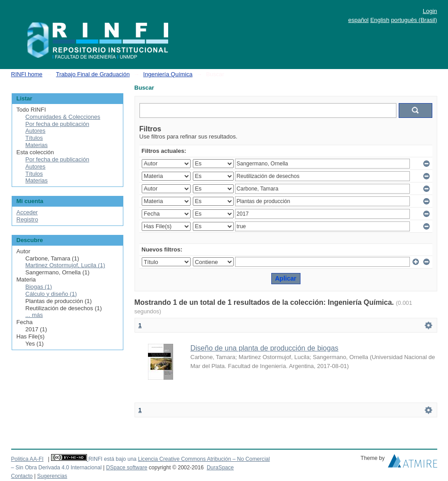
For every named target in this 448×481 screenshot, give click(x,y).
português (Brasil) (414, 20)
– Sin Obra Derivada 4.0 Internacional (57, 468)
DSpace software (126, 468)
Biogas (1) (39, 287)
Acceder (27, 212)
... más (34, 315)
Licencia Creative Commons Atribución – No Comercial (204, 459)
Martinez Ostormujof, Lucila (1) (65, 265)
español (358, 20)
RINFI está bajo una (112, 459)
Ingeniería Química (168, 74)
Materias (37, 145)
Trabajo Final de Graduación (93, 74)
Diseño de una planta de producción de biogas (265, 348)
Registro (27, 219)
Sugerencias (52, 476)
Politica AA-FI (28, 459)
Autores (36, 131)
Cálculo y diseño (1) (51, 294)
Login (430, 11)
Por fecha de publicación (57, 124)
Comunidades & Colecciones (63, 117)
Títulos (34, 138)
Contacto (22, 476)
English (380, 20)
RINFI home (27, 74)
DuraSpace (220, 468)
